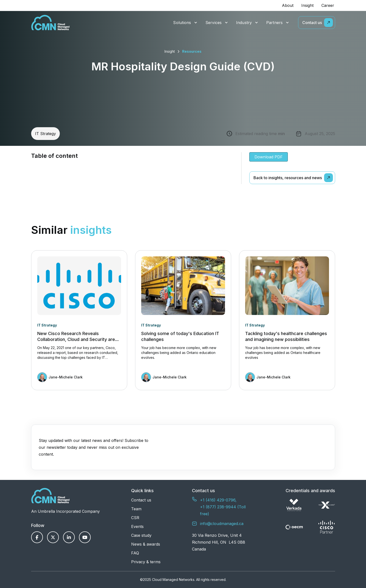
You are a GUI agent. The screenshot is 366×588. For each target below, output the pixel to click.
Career (328, 5)
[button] (185, 23)
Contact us (141, 500)
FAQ (135, 553)
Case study (141, 535)
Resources (192, 51)
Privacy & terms (146, 562)
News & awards (146, 544)
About (288, 5)
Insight (307, 5)
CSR (135, 518)
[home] (50, 23)
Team (136, 509)
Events (137, 526)
